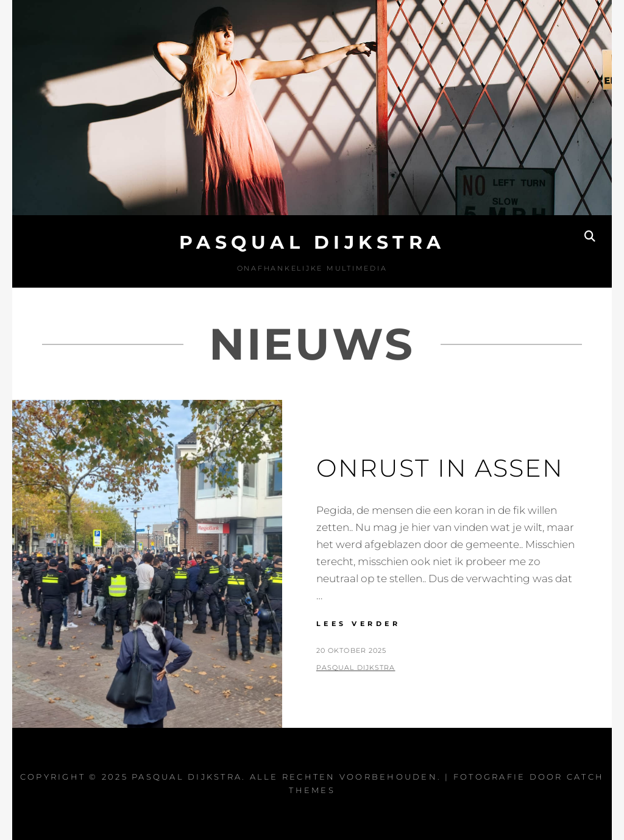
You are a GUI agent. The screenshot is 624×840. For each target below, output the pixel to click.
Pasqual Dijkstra (312, 242)
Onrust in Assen (440, 468)
